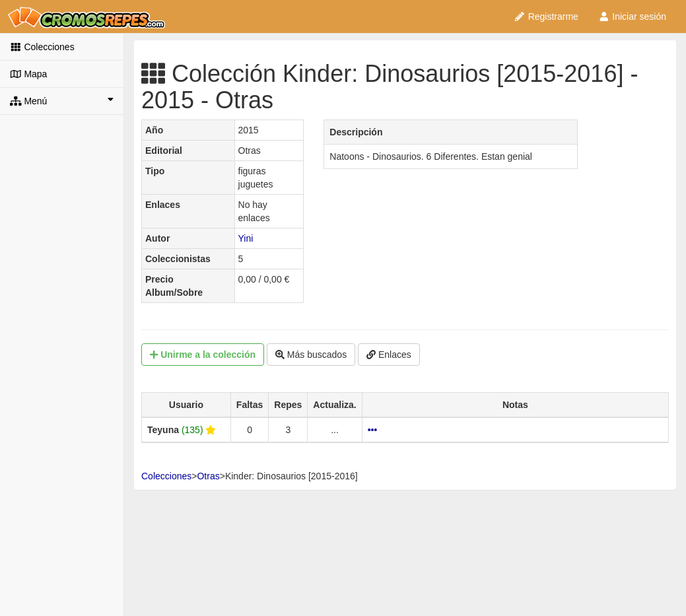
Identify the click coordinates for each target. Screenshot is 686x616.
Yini (246, 238)
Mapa (28, 74)
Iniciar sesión (632, 17)
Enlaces (389, 355)
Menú (62, 100)
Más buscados (311, 355)
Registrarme (546, 17)
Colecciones (42, 47)
